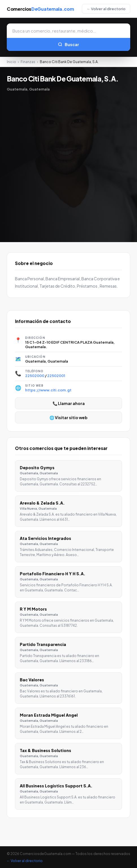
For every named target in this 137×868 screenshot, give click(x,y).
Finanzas (28, 62)
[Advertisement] (68, 163)
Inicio (11, 62)
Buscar (68, 44)
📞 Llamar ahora (69, 403)
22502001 (56, 376)
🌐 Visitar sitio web (68, 417)
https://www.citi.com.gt (48, 390)
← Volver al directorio (106, 9)
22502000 (35, 376)
